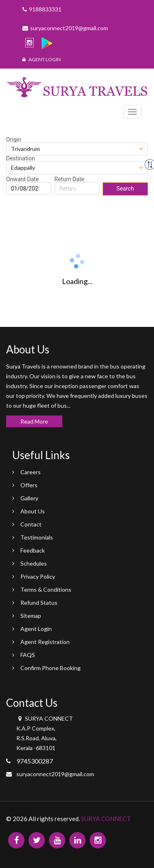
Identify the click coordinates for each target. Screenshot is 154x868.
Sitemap (31, 616)
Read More (34, 421)
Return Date (69, 179)
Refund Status (39, 603)
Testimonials (37, 537)
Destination (21, 158)
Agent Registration (45, 642)
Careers (31, 472)
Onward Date (22, 179)
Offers (29, 485)
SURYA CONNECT (106, 819)
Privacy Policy (38, 576)
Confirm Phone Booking (51, 668)
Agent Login (42, 59)
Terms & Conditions (46, 589)
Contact (31, 524)
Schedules (34, 563)
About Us (33, 511)
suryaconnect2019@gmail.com (55, 774)
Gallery (29, 498)
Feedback (33, 550)
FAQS (28, 655)
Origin (14, 140)
